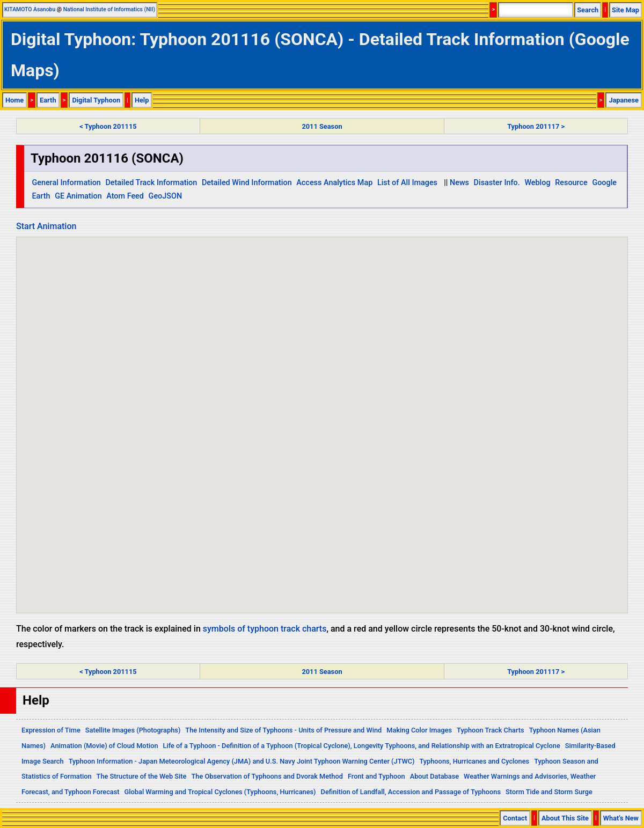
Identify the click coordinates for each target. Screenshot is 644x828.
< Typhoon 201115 (108, 126)
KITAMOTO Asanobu (30, 9)
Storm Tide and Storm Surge (549, 792)
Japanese (624, 100)
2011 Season (322, 126)
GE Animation (78, 196)
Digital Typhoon (96, 100)
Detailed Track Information (151, 183)
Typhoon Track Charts (491, 730)
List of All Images (407, 183)
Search (588, 10)
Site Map (625, 10)
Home (14, 100)
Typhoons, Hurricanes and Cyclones (474, 761)
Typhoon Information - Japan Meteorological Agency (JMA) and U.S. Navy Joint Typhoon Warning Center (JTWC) (242, 761)
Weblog (537, 183)
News (459, 183)
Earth (48, 100)
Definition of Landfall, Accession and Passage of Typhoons (411, 792)
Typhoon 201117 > (536, 126)
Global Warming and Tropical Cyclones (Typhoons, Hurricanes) (220, 792)
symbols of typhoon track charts (265, 629)
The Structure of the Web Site (142, 776)
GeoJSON (166, 196)
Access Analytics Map (334, 183)
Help (142, 100)
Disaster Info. (497, 183)
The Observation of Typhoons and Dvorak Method (267, 776)
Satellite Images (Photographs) (133, 730)
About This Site (565, 818)
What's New (621, 818)
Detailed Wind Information (247, 183)
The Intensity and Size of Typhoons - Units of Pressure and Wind (283, 730)
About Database (434, 776)
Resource (571, 183)
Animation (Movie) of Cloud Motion (104, 746)
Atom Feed (125, 196)
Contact (515, 818)
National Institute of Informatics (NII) (109, 9)
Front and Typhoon (376, 776)
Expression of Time (51, 730)
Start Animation (46, 226)
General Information (66, 183)
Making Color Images (419, 730)
